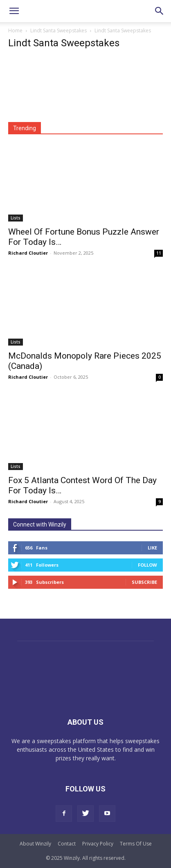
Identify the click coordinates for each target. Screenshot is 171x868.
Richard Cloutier (28, 253)
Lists (16, 218)
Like (152, 548)
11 (159, 253)
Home (15, 31)
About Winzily (35, 844)
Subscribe (144, 582)
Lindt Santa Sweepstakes (59, 31)
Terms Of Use (136, 844)
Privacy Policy (98, 844)
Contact (67, 844)
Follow (147, 565)
